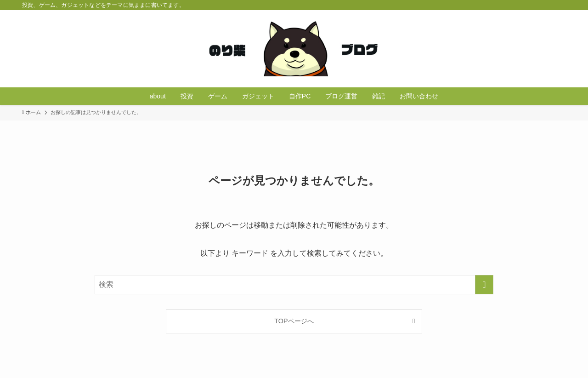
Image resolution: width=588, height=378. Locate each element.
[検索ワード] (294, 285)
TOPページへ (294, 321)
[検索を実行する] (484, 285)
